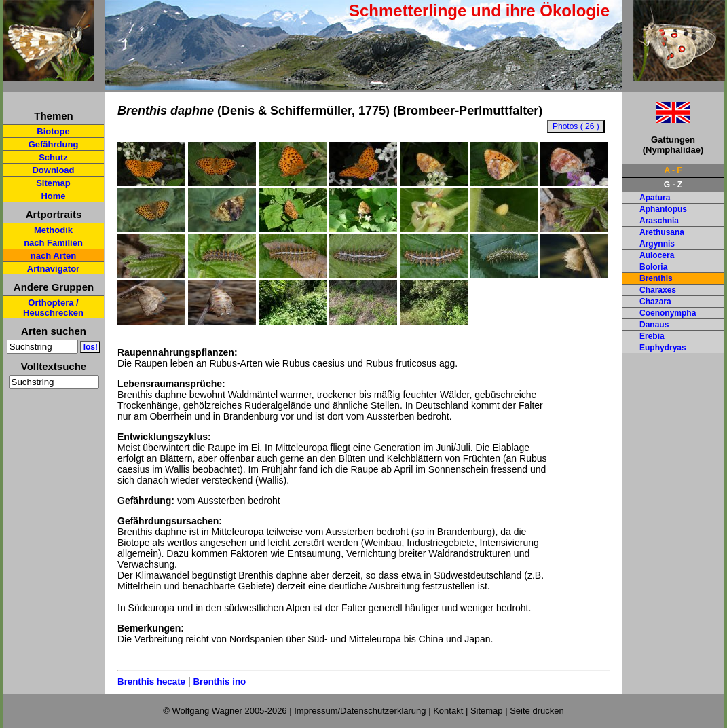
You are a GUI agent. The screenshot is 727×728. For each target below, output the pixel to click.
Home (53, 196)
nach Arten (53, 256)
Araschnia (659, 221)
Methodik (53, 230)
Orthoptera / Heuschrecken (53, 308)
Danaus (654, 325)
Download (53, 170)
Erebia (652, 336)
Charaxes (658, 290)
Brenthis (656, 278)
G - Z (673, 185)
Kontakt (448, 711)
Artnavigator (53, 269)
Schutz (53, 157)
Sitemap (53, 183)
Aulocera (657, 255)
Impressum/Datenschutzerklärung (360, 711)
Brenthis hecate (151, 681)
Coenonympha (668, 313)
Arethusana (662, 232)
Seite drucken (537, 711)
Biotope (53, 131)
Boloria (653, 267)
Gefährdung (54, 144)
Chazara (655, 302)
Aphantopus (663, 209)
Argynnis (657, 244)
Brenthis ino (219, 681)
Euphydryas (663, 348)
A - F (673, 170)
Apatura (655, 198)
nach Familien (53, 243)
